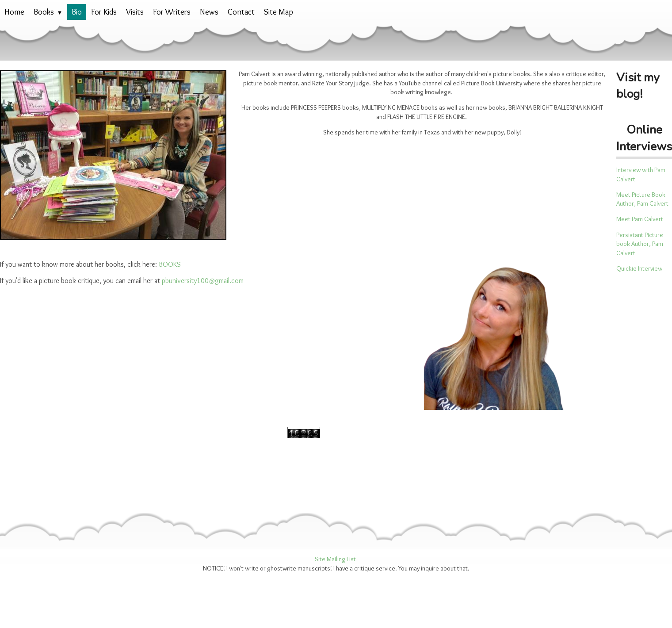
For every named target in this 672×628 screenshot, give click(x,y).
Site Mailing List (335, 559)
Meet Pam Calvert (640, 219)
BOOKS (170, 264)
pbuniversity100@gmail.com (203, 281)
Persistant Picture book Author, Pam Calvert (640, 244)
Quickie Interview (639, 268)
